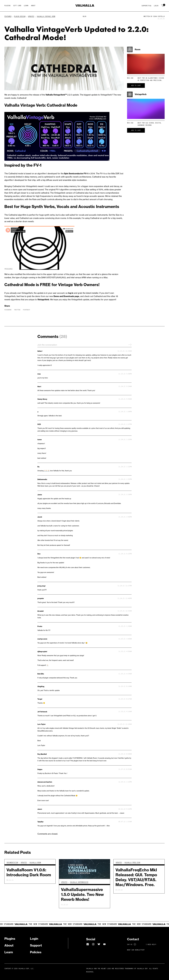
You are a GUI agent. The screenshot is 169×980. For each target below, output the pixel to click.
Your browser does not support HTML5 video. (146, 64)
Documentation (12, 862)
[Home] (85, 6)
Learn (26, 6)
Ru (38, 467)
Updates (31, 16)
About (33, 6)
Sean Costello (159, 16)
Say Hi (132, 944)
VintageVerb (43, 300)
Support (36, 945)
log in (71, 293)
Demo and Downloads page (66, 296)
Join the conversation (84, 345)
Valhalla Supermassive (79, 882)
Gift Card (17, 6)
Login (156, 6)
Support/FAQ (146, 6)
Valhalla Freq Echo (132, 862)
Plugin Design (20, 16)
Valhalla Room (35, 862)
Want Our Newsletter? (136, 950)
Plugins (7, 6)
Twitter (17, 310)
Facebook (8, 310)
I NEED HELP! (151, 944)
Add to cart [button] (136, 85)
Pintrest (26, 310)
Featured (8, 16)
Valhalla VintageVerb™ (56, 95)
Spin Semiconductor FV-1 (76, 174)
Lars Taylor (42, 724)
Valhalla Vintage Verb (46, 16)
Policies (36, 952)
